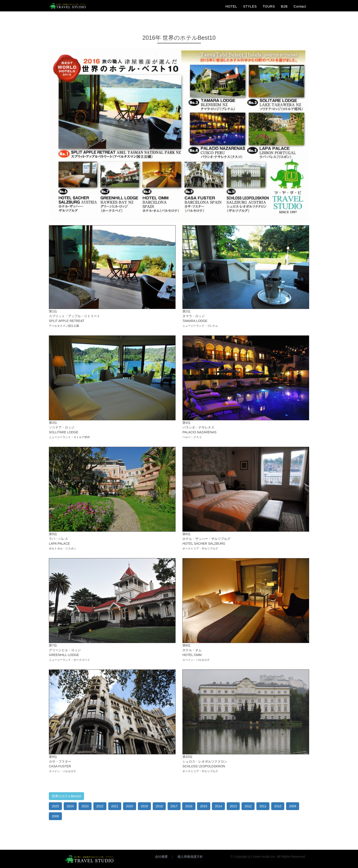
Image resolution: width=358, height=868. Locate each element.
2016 (189, 806)
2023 (85, 806)
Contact (300, 6)
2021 (115, 806)
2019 (144, 806)
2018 (159, 806)
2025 (55, 806)
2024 (70, 806)
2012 (248, 806)
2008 (55, 816)
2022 (100, 806)
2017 (174, 806)
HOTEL (231, 6)
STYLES (250, 6)
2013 (233, 806)
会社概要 (161, 857)
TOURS (269, 6)
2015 (204, 806)
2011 (263, 806)
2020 (130, 806)
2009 (293, 806)
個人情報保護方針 (190, 857)
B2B (284, 6)
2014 (218, 806)
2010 (278, 806)
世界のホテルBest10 (66, 796)
